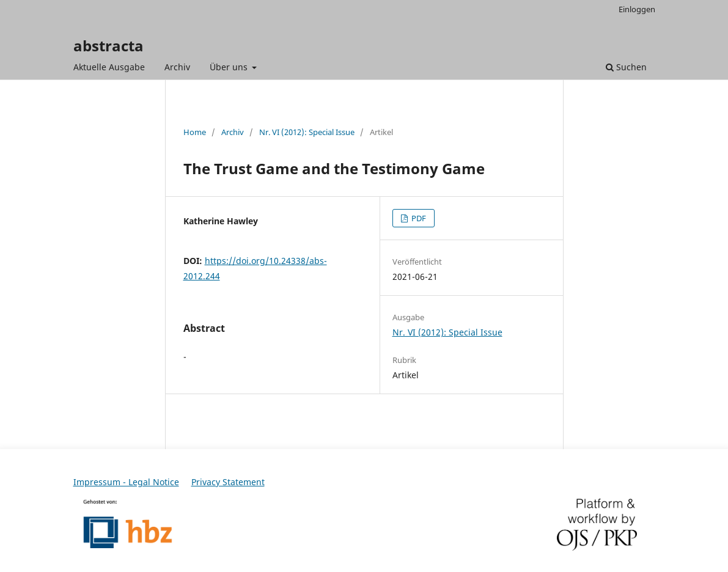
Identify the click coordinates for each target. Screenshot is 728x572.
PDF (418, 218)
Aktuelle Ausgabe (109, 67)
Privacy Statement (228, 482)
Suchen (626, 67)
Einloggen (637, 9)
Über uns (230, 67)
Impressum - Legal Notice (126, 482)
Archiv (177, 67)
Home (195, 132)
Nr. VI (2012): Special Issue (307, 132)
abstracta (108, 46)
